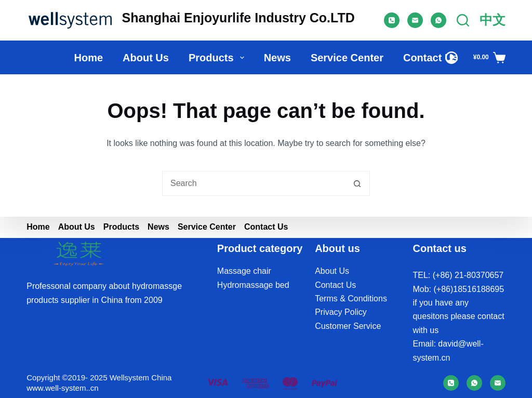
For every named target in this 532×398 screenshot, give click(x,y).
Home (88, 58)
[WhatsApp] (438, 20)
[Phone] (392, 20)
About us (146, 58)
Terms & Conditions (351, 298)
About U (330, 271)
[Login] (451, 58)
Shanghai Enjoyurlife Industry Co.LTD (238, 18)
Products (218, 58)
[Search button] (357, 183)
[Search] (463, 20)
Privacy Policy (341, 312)
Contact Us (431, 58)
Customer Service (348, 326)
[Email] (415, 20)
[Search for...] (254, 183)
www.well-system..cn (62, 388)
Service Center (347, 58)
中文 (493, 20)
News (277, 58)
